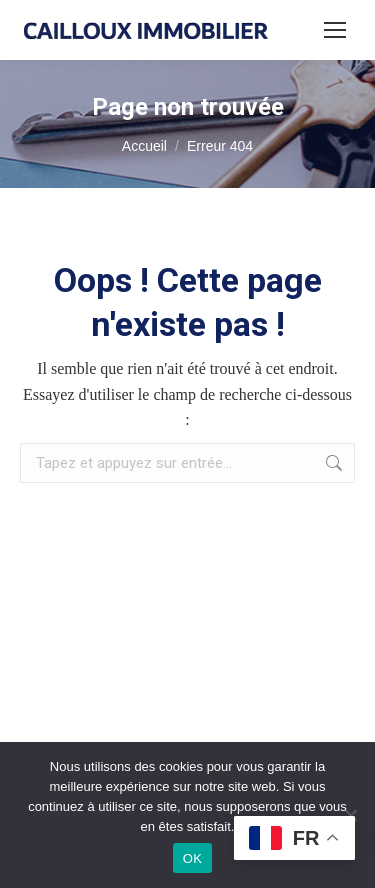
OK (192, 858)
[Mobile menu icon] (335, 30)
